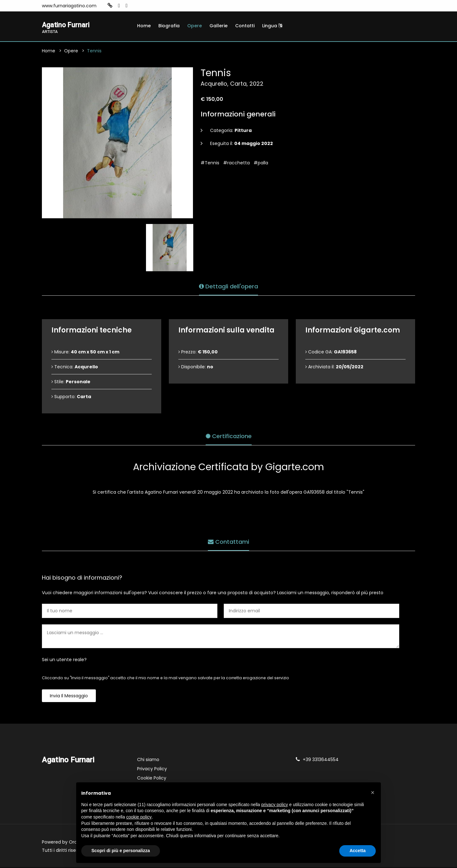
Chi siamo (148, 760)
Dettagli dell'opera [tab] (228, 286)
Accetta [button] (358, 851)
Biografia (169, 26)
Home (144, 26)
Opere (195, 26)
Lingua (272, 26)
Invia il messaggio (69, 697)
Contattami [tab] (228, 541)
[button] (373, 792)
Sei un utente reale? (64, 661)
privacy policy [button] (275, 805)
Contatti (245, 26)
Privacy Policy (152, 770)
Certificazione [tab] (229, 435)
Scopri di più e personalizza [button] (121, 851)
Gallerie (219, 26)
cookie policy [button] (139, 817)
